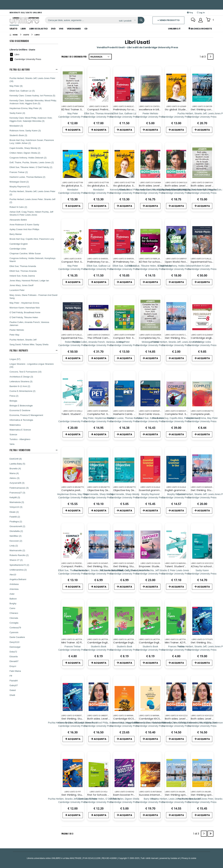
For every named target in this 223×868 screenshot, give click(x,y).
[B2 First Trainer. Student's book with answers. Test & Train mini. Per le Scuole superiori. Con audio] (73, 117)
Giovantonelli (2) (17, 526)
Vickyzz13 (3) (16, 507)
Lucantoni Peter (17, 290)
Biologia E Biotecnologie (21, 406)
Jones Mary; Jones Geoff (21, 285)
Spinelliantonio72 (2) (19, 565)
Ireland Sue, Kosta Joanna (22, 276)
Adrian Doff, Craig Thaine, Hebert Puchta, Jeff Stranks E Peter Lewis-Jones (31, 213)
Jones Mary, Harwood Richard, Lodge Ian (29, 280)
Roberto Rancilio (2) (19, 555)
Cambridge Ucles (18, 249)
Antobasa (14, 584)
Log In (201, 12)
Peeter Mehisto (17, 330)
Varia (12, 444)
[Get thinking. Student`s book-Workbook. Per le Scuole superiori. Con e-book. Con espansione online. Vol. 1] (176, 345)
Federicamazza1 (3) (19, 488)
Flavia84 (14, 681)
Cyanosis (14, 632)
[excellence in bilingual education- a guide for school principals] (150, 117)
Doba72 (13, 652)
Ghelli (12, 695)
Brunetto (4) (15, 468)
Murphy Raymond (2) (20, 186)
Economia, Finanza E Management (26, 415)
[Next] (210, 57)
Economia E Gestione (20, 410)
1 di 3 (203, 57)
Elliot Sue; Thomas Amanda (23, 266)
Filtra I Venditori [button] (20, 450)
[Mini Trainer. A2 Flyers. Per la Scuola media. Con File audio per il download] (73, 650)
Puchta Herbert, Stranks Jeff (23, 340)
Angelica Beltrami (18, 579)
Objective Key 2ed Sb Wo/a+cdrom (109, 490)
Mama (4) (14, 473)
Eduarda (14, 656)
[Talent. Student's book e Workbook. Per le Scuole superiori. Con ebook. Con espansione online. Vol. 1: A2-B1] (73, 421)
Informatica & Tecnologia (21, 420)
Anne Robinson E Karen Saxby (24, 224)
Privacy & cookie (189, 858)
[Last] (210, 834)
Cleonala (14, 618)
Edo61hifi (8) (16, 459)
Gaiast (13, 690)
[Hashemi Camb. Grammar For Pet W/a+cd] (124, 421)
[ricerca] (81, 20)
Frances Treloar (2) (19, 172)
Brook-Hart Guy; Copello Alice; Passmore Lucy (32, 239)
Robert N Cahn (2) (18, 207)
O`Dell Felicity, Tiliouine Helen (24, 317)
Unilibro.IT (174, 29)
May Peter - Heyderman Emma (24, 303)
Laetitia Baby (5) (17, 464)
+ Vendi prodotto (169, 20)
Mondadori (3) (16, 126)
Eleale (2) (14, 512)
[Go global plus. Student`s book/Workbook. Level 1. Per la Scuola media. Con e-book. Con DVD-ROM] (99, 193)
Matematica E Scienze (20, 430)
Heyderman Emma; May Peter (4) (26, 108)
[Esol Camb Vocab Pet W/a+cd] (150, 421)
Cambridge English (19, 244)
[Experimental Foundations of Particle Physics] (202, 269)
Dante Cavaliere (17, 637)
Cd (86, 29)
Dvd (53, 29)
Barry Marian (16, 234)
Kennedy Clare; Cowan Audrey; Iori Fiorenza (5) (32, 95)
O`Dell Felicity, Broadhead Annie (25, 312)
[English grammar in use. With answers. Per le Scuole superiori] (176, 497)
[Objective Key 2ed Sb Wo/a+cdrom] (99, 497)
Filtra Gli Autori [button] (20, 69)
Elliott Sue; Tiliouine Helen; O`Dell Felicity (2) (31, 167)
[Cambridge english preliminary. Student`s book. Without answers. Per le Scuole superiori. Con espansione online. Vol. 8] (202, 345)
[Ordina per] (100, 57)
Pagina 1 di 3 (67, 834)
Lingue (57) (15, 359)
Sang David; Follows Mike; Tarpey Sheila (29, 344)
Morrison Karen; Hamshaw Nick (25, 308)
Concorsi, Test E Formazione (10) (26, 372)
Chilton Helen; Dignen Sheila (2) (25, 153)
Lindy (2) (14, 546)
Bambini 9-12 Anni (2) (20, 386)
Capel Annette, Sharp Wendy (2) (25, 148)
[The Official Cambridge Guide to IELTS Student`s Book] (99, 345)
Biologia (13, 401)
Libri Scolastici (38, 29)
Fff (11, 676)
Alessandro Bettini (18, 220)
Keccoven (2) (16, 541)
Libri (23, 29)
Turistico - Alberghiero (20, 439)
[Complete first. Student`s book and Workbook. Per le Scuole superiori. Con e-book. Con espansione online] (176, 421)
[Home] (14, 35)
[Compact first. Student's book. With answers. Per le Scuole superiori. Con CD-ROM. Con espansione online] (124, 345)
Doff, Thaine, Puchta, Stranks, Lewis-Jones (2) (32, 162)
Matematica (15, 425)
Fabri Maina (15, 671)
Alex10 (13, 574)
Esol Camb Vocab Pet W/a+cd (158, 414)
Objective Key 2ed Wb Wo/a (131, 490)
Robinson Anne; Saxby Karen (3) (25, 130)
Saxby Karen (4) (17, 113)
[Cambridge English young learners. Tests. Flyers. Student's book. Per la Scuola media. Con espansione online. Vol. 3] (124, 650)
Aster (12, 594)
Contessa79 (15, 628)
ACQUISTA (73, 130)
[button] (210, 20)
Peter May (14, 335)
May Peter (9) (16, 86)
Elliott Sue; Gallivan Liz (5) (22, 91)
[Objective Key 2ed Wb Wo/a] (124, 497)
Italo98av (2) (16, 536)
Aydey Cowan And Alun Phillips (24, 229)
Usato (13, 29)
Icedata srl (175, 858)
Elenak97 (14, 661)
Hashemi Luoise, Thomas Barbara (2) (27, 177)
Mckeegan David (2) (19, 182)
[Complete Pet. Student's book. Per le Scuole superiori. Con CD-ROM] (99, 421)
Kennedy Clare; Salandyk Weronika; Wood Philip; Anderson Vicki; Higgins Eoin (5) (33, 102)
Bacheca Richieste (200, 29)
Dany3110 (14, 642)
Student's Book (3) (18, 135)
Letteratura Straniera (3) (21, 381)
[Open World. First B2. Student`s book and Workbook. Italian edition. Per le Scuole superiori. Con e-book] (176, 269)
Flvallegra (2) (16, 521)
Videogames (74, 29)
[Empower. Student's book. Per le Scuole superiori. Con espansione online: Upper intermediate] (150, 574)
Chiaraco (14, 613)
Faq (190, 12)
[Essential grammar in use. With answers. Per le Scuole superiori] (150, 497)
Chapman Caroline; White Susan (25, 253)
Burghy (13, 603)
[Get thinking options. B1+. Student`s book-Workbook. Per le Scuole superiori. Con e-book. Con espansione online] (176, 802)
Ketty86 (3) (15, 497)
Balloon (13, 599)
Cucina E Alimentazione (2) (23, 391)
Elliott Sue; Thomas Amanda (23, 271)
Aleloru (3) (15, 478)
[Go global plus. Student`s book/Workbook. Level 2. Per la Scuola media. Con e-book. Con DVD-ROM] (73, 193)
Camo (12, 608)
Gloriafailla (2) (16, 531)
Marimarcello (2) (17, 550)
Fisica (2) (14, 396)
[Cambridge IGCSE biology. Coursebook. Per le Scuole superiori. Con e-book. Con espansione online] (124, 726)
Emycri (13, 666)
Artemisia (14, 589)
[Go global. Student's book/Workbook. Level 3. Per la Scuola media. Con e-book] (176, 117)
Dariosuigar (15, 647)
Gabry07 (14, 685)
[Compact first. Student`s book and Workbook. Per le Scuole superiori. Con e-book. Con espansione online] (73, 269)
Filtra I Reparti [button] (19, 350)
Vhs (61, 29)
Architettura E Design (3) (21, 377)
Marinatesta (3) (17, 502)
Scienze (13, 434)
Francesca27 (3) (17, 493)
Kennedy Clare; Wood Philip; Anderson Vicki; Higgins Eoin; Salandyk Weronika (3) (31, 119)
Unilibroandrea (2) (18, 570)
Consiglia (14, 623)
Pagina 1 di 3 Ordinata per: (74, 57)
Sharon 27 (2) (16, 560)
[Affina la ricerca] (127, 21)
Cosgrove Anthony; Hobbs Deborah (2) (28, 158)
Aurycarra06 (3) (17, 483)
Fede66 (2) (15, 517)
